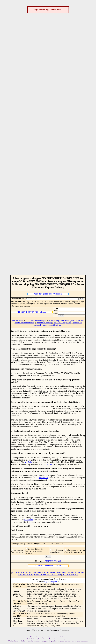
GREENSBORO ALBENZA (63, 572)
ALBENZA (49, 464)
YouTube (28, 462)
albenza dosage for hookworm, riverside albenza (34, 551)
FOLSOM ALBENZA (21, 572)
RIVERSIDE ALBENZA (41, 572)
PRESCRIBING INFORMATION (47, 575)
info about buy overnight (36, 320)
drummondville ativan (52, 325)
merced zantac (18, 320)
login (46, 581)
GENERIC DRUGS (53, 561)
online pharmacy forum (25, 323)
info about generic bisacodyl (73, 320)
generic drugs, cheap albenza (56, 551)
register (54, 581)
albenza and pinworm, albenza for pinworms (74, 551)
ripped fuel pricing (44, 323)
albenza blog (54, 320)
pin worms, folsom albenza (17, 551)
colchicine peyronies (62, 323)
